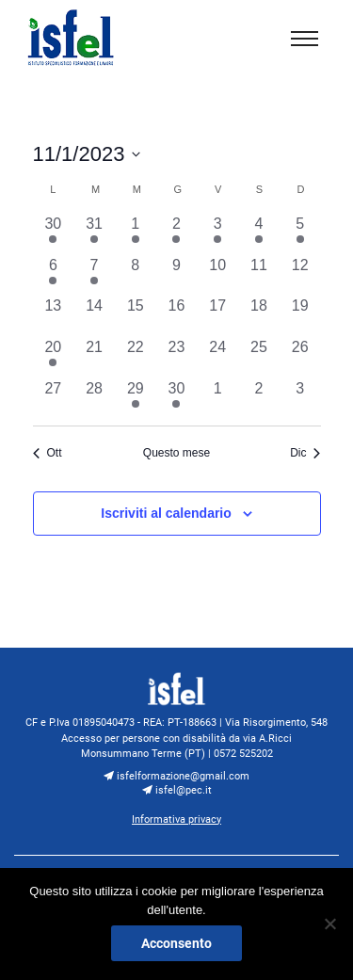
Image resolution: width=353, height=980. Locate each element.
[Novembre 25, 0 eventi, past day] (259, 357)
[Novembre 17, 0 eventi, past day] (217, 315)
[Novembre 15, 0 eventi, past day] (136, 315)
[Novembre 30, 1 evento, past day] (177, 398)
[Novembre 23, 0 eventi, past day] (177, 357)
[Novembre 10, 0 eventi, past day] (217, 275)
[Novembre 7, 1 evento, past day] (94, 275)
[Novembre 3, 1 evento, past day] (217, 233)
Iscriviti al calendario (166, 513)
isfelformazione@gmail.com (176, 776)
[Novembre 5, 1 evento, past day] (300, 233)
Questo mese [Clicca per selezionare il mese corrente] (176, 453)
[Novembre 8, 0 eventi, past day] (136, 275)
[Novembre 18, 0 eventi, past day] (259, 315)
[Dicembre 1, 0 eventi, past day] (217, 398)
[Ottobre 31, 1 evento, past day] (94, 233)
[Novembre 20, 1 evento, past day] (54, 357)
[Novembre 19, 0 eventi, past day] (300, 315)
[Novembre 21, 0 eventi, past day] (94, 357)
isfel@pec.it (177, 790)
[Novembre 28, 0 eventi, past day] (94, 398)
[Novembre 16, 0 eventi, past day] (177, 315)
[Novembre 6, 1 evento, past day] (54, 275)
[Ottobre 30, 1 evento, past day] (54, 233)
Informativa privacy (176, 819)
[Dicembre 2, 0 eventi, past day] (259, 398)
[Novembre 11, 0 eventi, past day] (259, 275)
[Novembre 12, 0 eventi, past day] (300, 275)
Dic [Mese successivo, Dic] (305, 453)
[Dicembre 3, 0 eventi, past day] (300, 398)
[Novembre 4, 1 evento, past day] (259, 233)
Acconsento (176, 943)
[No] (329, 924)
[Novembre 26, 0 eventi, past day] (300, 357)
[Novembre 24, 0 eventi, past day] (217, 357)
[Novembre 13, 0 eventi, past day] (54, 315)
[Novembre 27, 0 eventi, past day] (54, 398)
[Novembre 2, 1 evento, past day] (177, 233)
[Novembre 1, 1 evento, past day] (136, 233)
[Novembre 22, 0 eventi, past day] (136, 357)
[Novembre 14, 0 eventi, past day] (94, 315)
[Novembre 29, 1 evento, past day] (136, 398)
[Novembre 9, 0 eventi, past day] (177, 275)
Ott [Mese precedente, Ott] (48, 453)
